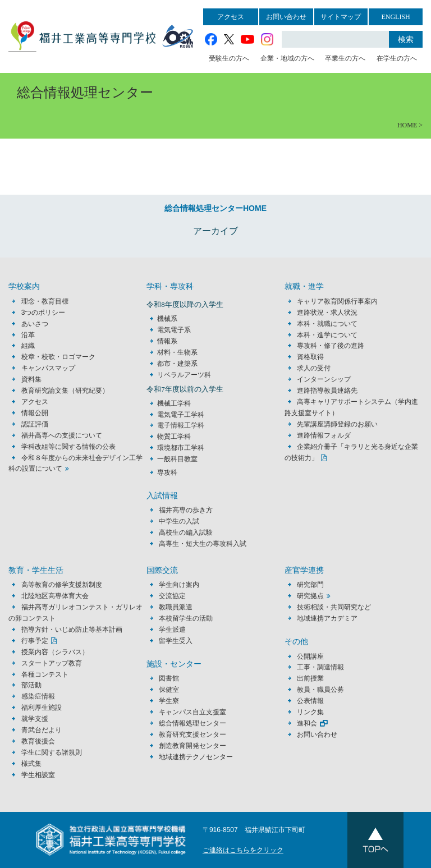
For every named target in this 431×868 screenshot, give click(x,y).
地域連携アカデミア (327, 618)
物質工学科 (174, 437)
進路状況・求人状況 (327, 313)
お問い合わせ (286, 17)
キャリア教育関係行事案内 (337, 301)
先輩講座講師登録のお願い (337, 424)
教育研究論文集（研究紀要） (65, 391)
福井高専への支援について (62, 435)
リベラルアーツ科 (184, 375)
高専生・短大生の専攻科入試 (203, 544)
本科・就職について (327, 324)
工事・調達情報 (320, 667)
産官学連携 (304, 570)
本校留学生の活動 (186, 618)
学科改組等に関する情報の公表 (68, 447)
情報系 (167, 341)
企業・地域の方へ (287, 58)
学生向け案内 (179, 585)
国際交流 (162, 570)
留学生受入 (176, 641)
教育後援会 (38, 741)
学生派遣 (172, 630)
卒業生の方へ (345, 58)
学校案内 (24, 286)
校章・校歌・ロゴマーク (58, 357)
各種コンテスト (45, 674)
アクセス (231, 17)
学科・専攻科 (170, 286)
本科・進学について (327, 335)
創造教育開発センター (192, 746)
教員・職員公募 (320, 690)
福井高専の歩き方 (186, 510)
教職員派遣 (176, 607)
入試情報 (162, 496)
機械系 (167, 319)
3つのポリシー (43, 313)
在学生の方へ (397, 58)
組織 (28, 346)
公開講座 (314, 656)
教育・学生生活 (36, 570)
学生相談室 (38, 775)
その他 (296, 642)
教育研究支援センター (192, 734)
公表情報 (310, 701)
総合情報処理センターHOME (215, 208)
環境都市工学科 (181, 448)
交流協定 (172, 596)
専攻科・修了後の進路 (331, 346)
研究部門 (310, 585)
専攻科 (167, 472)
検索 (406, 39)
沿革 (28, 335)
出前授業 (310, 678)
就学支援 (35, 719)
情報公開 (35, 413)
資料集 (31, 379)
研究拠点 (310, 596)
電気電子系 (174, 330)
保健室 (169, 690)
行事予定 (35, 641)
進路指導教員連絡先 (327, 391)
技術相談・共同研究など (334, 607)
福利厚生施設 (42, 708)
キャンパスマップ (48, 368)
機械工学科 (174, 403)
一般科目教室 (177, 459)
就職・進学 (304, 286)
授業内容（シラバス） (55, 652)
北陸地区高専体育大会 (55, 596)
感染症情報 (38, 696)
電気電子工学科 (181, 415)
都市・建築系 (177, 364)
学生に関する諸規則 (52, 752)
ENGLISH (395, 17)
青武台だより (42, 730)
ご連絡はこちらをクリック (243, 850)
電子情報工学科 (181, 425)
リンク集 (310, 712)
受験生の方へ (229, 58)
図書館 (169, 678)
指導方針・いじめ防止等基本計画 (72, 630)
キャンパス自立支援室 (192, 712)
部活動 (31, 685)
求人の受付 (314, 368)
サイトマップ (341, 17)
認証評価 (35, 424)
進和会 (307, 723)
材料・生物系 (177, 352)
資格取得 (310, 357)
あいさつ (35, 324)
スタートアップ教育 (52, 663)
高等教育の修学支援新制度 (62, 585)
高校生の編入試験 (186, 532)
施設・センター (174, 664)
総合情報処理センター (192, 723)
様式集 (31, 764)
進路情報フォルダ (324, 435)
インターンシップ (324, 379)
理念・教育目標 (45, 301)
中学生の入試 (179, 521)
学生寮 (169, 701)
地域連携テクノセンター (196, 757)
